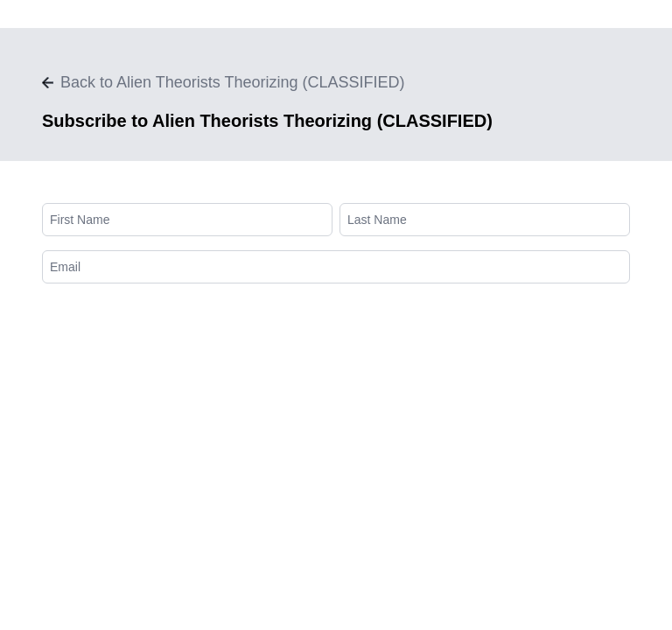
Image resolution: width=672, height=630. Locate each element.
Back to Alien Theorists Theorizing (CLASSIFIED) (224, 82)
